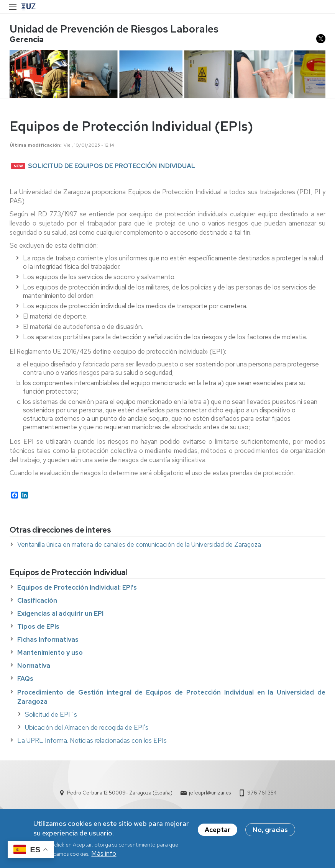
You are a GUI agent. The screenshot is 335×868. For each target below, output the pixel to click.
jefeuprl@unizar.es (210, 793)
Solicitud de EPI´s (51, 714)
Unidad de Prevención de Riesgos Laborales (114, 29)
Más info (104, 854)
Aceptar (218, 830)
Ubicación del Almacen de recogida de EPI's (87, 727)
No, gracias (270, 830)
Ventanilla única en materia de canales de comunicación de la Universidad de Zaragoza (139, 544)
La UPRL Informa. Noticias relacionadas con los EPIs (92, 740)
